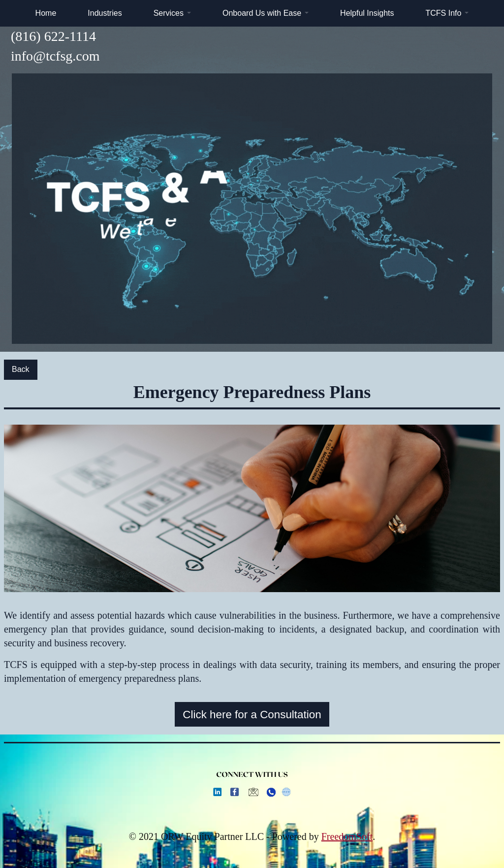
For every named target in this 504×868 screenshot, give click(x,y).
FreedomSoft (347, 836)
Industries (105, 13)
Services (169, 13)
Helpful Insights (367, 13)
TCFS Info (443, 13)
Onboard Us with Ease (262, 13)
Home (46, 13)
